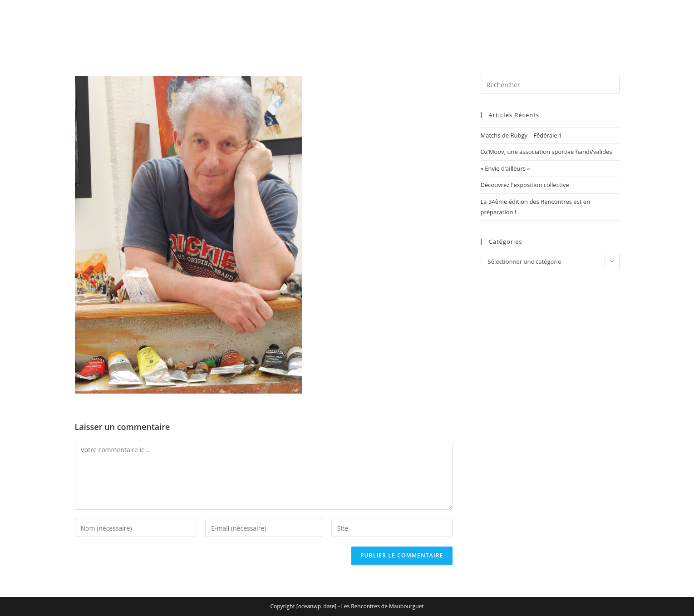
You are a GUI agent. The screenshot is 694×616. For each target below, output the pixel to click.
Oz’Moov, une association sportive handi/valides (546, 152)
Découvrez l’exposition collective (525, 185)
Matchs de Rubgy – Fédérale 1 (522, 135)
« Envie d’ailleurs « (506, 168)
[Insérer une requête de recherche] (550, 85)
